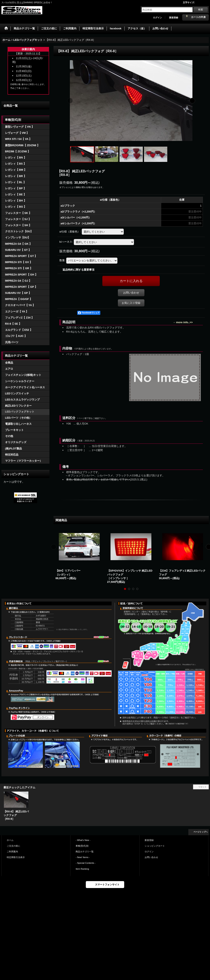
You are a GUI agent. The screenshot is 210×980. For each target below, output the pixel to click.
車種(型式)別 (82, 846)
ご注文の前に (13, 846)
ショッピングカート (155, 846)
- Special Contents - (85, 863)
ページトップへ (201, 832)
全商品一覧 (11, 106)
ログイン (157, 18)
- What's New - (83, 840)
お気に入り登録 (131, 303)
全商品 (9, 363)
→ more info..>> (183, 322)
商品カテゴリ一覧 (85, 852)
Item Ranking (82, 869)
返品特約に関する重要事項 (78, 270)
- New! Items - (83, 857)
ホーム (10, 840)
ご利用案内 (12, 852)
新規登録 (174, 18)
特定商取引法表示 (16, 857)
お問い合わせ (131, 293)
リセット (202, 787)
